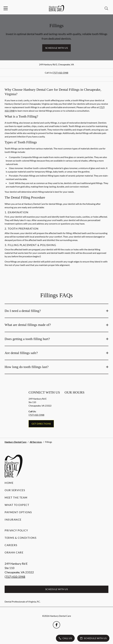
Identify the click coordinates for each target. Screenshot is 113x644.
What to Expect (17, 505)
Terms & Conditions (21, 538)
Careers (11, 545)
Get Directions (41, 424)
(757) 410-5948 (60, 73)
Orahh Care (14, 552)
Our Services (15, 490)
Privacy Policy (16, 530)
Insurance (13, 520)
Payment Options (18, 512)
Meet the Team (16, 497)
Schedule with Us (57, 48)
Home (9, 483)
